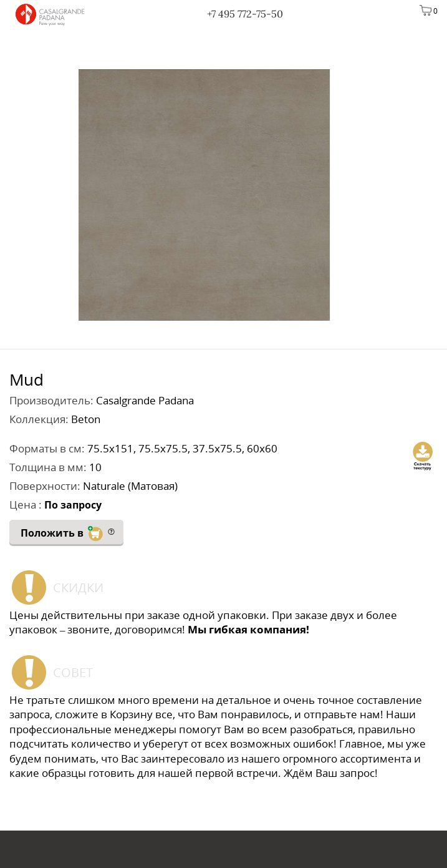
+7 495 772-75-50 (245, 14)
